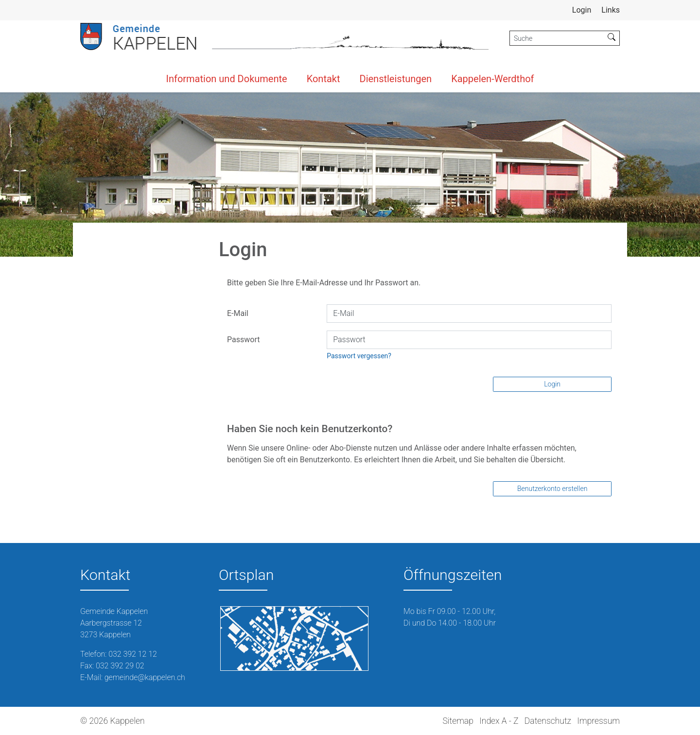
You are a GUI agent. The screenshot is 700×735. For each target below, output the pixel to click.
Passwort (243, 340)
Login (552, 384)
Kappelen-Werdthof (492, 79)
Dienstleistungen (396, 79)
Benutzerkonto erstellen (552, 489)
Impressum (598, 721)
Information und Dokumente (226, 79)
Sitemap (458, 721)
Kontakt (324, 79)
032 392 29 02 (120, 666)
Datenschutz (548, 721)
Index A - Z (499, 721)
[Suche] (557, 38)
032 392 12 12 (133, 654)
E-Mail (238, 313)
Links (611, 10)
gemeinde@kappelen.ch (145, 677)
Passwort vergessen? (359, 356)
